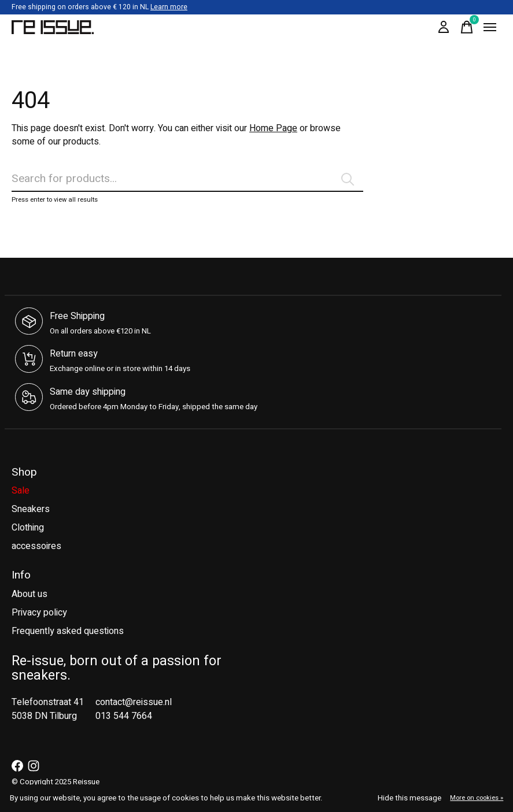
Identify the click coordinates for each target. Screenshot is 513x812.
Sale (21, 491)
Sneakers (31, 509)
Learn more (169, 7)
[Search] (187, 179)
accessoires (36, 546)
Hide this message (409, 798)
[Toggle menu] (490, 27)
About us (29, 594)
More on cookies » (477, 798)
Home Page (273, 128)
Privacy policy (39, 613)
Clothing (28, 528)
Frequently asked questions (68, 631)
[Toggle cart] (467, 27)
